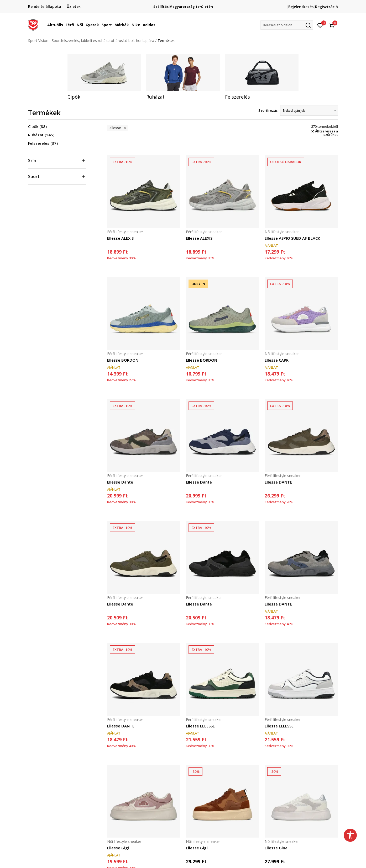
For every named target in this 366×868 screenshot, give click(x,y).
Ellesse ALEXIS (120, 238)
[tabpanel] (104, 77)
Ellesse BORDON (123, 360)
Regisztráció (326, 7)
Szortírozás (268, 110)
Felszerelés (43, 143)
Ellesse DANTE (278, 482)
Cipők (37, 126)
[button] (287, 25)
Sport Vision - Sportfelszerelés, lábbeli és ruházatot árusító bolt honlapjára (91, 41)
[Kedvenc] (320, 25)
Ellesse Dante (120, 482)
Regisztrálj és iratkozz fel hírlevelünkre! (183, 5)
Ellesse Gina (276, 848)
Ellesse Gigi (118, 848)
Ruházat (41, 135)
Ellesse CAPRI (277, 360)
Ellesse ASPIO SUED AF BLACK (292, 238)
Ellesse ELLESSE (200, 726)
